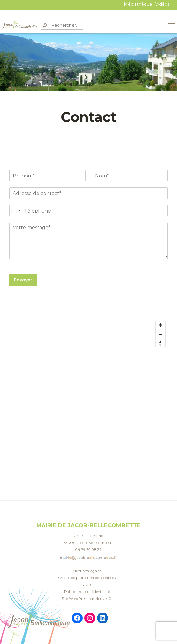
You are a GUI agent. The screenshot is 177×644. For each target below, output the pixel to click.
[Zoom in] (160, 325)
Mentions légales (87, 571)
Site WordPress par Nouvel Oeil (88, 598)
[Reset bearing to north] (160, 343)
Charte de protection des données (87, 578)
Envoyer (23, 280)
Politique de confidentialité (87, 592)
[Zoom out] (160, 334)
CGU (87, 585)
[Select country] (16, 211)
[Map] (88, 378)
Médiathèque (138, 4)
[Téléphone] (88, 211)
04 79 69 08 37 (88, 550)
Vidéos (162, 4)
